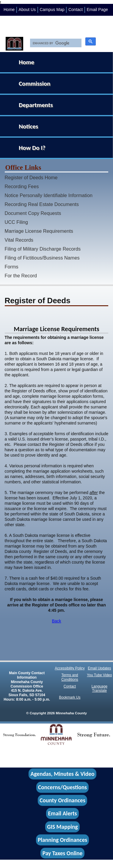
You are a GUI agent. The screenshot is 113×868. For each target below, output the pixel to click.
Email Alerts (63, 814)
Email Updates (99, 668)
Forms (12, 267)
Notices (28, 126)
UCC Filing (17, 222)
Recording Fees (22, 186)
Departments (36, 105)
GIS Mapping (62, 827)
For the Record (21, 276)
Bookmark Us (70, 697)
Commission (34, 84)
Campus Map (52, 10)
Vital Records (19, 240)
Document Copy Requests (33, 213)
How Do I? (32, 148)
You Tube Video (99, 675)
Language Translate (99, 689)
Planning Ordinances (62, 840)
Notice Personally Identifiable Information (49, 195)
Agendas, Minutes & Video (63, 774)
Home (9, 10)
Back (56, 621)
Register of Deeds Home (31, 177)
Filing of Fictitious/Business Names (42, 258)
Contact (76, 10)
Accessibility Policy (70, 668)
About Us (27, 10)
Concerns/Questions (62, 787)
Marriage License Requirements (39, 231)
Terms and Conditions (70, 677)
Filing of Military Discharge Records (43, 249)
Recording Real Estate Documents (42, 204)
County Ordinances (62, 800)
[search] (54, 43)
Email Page (97, 10)
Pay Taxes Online (63, 853)
